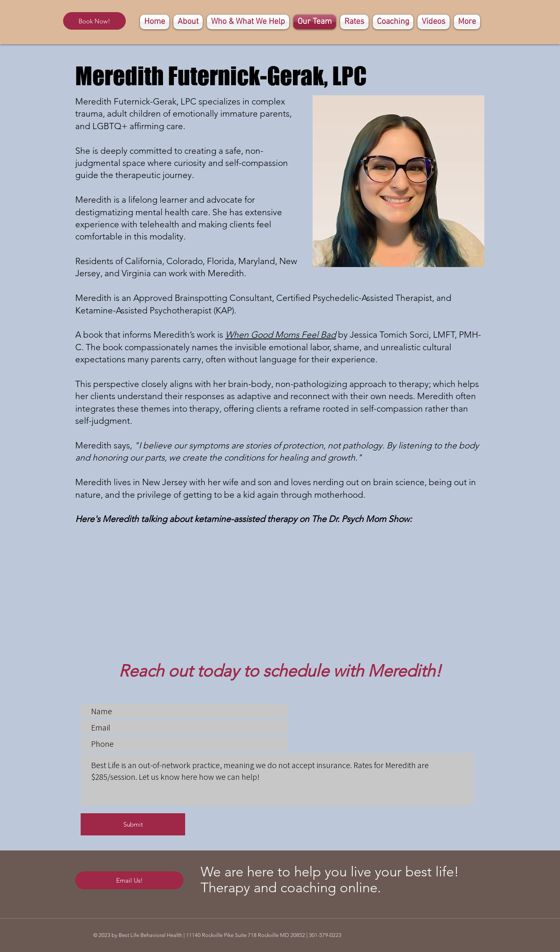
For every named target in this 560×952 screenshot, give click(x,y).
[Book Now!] (94, 21)
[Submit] (133, 824)
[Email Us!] (129, 880)
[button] (393, 22)
